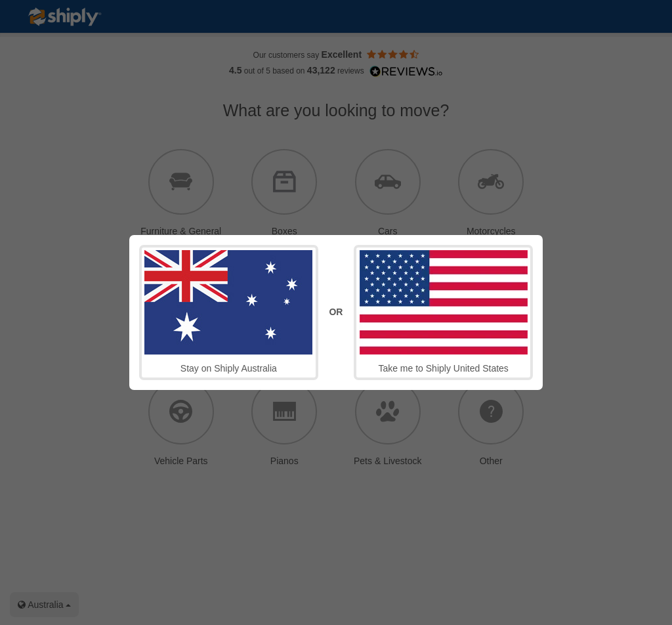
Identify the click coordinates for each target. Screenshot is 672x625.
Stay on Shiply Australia (228, 312)
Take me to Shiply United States (444, 312)
